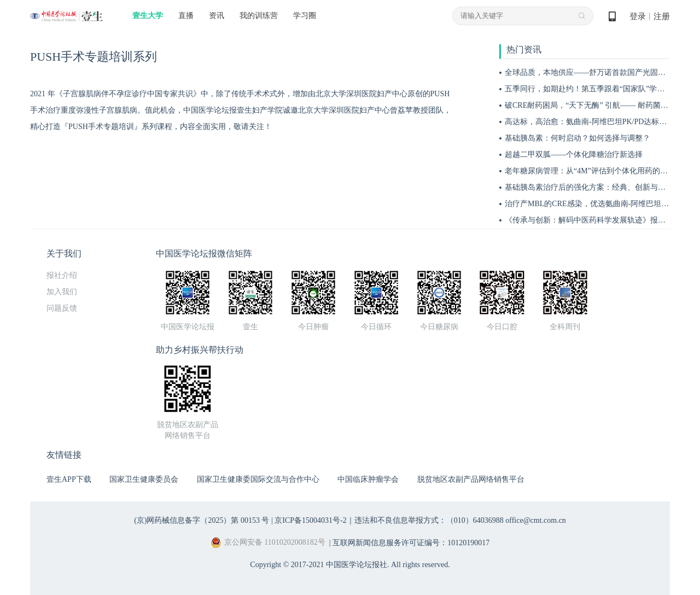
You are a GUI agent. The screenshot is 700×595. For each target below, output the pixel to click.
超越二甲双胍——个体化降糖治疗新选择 (574, 154)
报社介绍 (62, 275)
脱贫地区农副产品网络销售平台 (471, 479)
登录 (638, 16)
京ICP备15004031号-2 (310, 520)
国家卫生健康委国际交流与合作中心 (258, 479)
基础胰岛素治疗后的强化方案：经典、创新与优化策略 (597, 187)
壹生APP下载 (69, 479)
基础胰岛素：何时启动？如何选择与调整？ (577, 138)
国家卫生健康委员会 (144, 479)
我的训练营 (259, 16)
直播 (186, 16)
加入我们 (62, 292)
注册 (662, 16)
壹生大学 (148, 16)
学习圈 (305, 16)
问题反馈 (62, 308)
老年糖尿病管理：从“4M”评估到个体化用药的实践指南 (598, 171)
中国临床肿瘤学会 (368, 479)
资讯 (217, 16)
